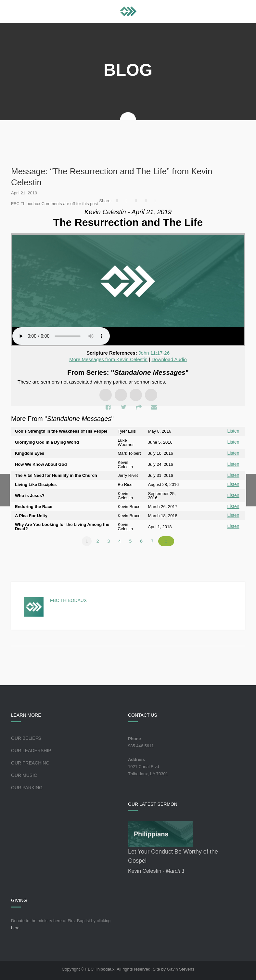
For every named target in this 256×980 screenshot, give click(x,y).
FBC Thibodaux (68, 599)
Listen (233, 431)
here (15, 926)
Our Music (24, 774)
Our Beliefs (26, 737)
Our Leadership (31, 749)
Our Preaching (30, 761)
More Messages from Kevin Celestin (108, 359)
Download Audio (169, 359)
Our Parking (27, 786)
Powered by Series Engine (221, 557)
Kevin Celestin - (156, 869)
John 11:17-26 (154, 353)
